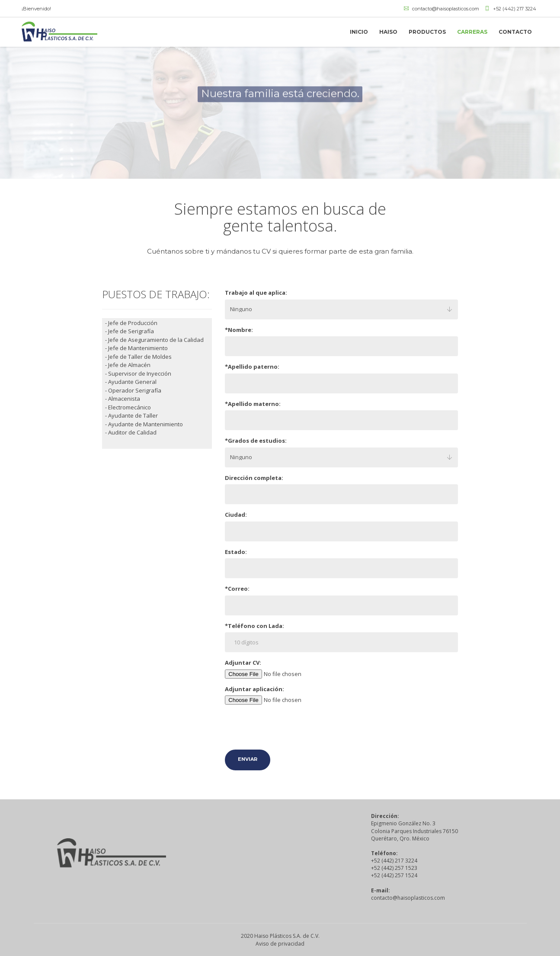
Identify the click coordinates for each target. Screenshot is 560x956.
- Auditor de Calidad (131, 432)
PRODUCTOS (427, 32)
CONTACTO (515, 32)
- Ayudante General (131, 382)
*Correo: (237, 589)
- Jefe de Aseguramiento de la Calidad (154, 340)
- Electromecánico (128, 407)
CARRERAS (472, 32)
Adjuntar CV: (243, 663)
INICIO (359, 32)
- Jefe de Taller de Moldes (138, 357)
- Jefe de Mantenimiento (136, 348)
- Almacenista (123, 399)
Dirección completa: (254, 478)
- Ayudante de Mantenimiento (144, 424)
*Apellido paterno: (252, 367)
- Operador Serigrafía (133, 390)
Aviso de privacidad (280, 944)
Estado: (236, 552)
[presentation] (291, 728)
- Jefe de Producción (131, 323)
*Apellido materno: (253, 404)
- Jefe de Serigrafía (130, 331)
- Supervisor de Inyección (138, 373)
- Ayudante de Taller (131, 415)
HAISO (388, 32)
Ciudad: (236, 515)
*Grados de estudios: (256, 441)
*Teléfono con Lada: (254, 626)
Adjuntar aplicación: (254, 689)
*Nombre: (239, 330)
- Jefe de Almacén (128, 365)
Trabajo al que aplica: (256, 293)
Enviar (248, 759)
